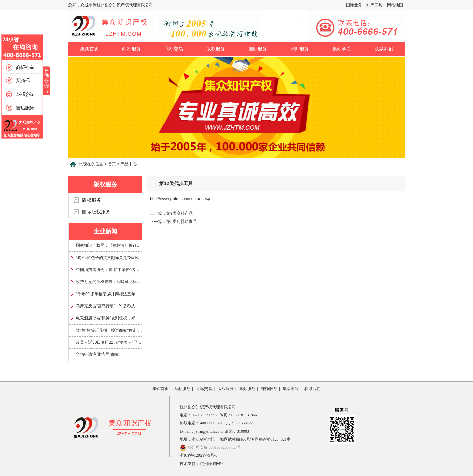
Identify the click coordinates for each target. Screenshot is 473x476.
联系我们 (384, 49)
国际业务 (354, 5)
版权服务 (216, 49)
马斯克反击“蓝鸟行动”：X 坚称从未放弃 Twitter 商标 (109, 306)
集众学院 (342, 49)
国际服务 (258, 49)
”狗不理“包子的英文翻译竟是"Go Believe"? (109, 258)
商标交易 (174, 49)
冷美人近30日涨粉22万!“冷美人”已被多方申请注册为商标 (109, 342)
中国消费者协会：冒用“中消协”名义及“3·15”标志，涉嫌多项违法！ (109, 270)
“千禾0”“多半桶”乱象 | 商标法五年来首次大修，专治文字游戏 (109, 294)
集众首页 (89, 49)
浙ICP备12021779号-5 (199, 455)
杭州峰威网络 (212, 464)
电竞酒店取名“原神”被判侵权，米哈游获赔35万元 (109, 318)
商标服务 (132, 49)
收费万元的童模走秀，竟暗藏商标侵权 (109, 282)
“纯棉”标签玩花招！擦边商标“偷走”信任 (109, 330)
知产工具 (374, 5)
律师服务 (300, 49)
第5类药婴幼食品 (181, 222)
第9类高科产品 (179, 213)
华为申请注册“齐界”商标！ (100, 354)
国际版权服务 (96, 212)
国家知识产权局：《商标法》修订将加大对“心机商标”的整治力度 (109, 245)
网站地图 (395, 5)
